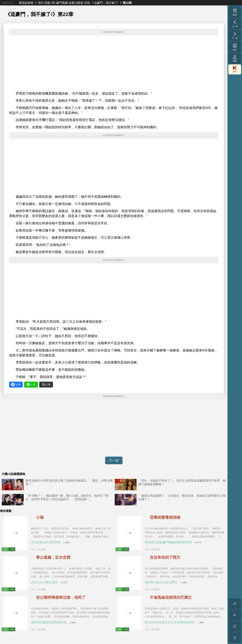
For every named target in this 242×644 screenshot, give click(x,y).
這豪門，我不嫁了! (106, 3)
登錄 (235, 58)
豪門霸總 (62, 3)
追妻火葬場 (76, 3)
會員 (235, 69)
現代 (41, 3)
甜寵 (47, 3)
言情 (87, 3)
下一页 (114, 461)
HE (53, 3)
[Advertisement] (114, 63)
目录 (235, 47)
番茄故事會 (26, 3)
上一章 (235, 24)
